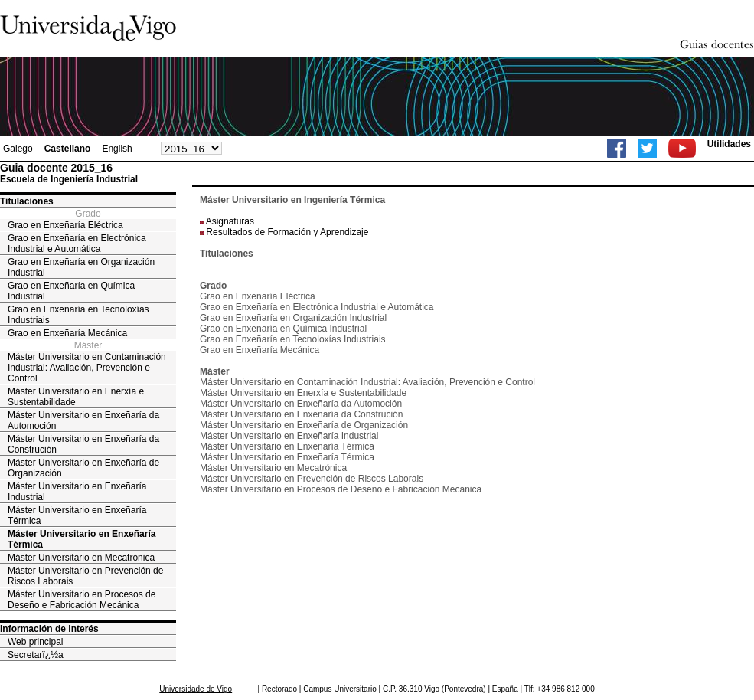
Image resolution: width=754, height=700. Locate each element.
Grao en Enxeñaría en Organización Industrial (81, 267)
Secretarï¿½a (36, 655)
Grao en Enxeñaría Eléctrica (65, 225)
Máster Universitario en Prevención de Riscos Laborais (85, 576)
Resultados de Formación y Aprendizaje (287, 232)
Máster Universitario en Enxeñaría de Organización (83, 468)
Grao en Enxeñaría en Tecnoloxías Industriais (78, 315)
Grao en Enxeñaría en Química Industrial (71, 291)
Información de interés (49, 629)
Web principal (35, 642)
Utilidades (729, 144)
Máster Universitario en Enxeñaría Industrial (77, 492)
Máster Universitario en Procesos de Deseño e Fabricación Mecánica (82, 600)
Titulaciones (27, 201)
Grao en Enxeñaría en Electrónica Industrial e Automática (77, 244)
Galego (18, 149)
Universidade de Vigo (196, 689)
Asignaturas (230, 221)
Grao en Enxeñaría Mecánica (67, 333)
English (117, 149)
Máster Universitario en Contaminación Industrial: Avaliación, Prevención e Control (87, 368)
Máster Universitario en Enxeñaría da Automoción (83, 420)
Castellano (68, 149)
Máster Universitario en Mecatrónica (81, 558)
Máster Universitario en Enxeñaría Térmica (77, 515)
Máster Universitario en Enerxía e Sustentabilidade (76, 397)
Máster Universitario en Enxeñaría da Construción (83, 444)
